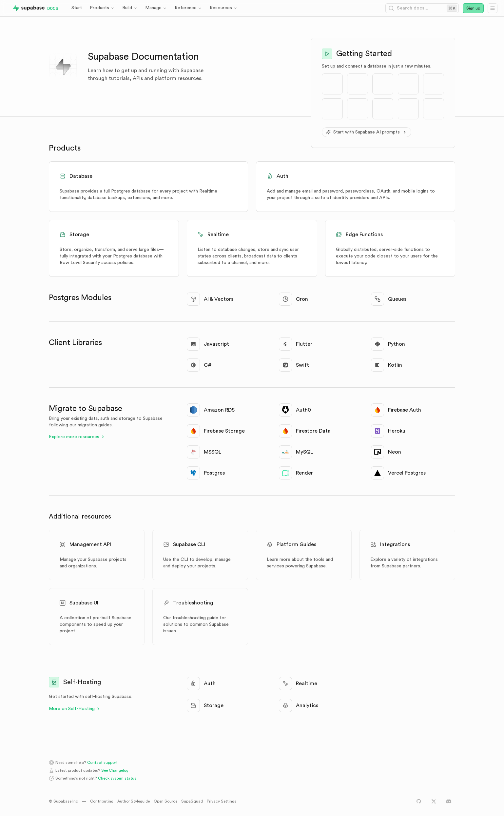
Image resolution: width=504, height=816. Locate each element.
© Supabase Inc (63, 801)
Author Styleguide (134, 801)
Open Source (165, 801)
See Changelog (115, 770)
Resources (223, 8)
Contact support (102, 763)
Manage (156, 8)
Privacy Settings (222, 801)
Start (77, 8)
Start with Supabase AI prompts (367, 132)
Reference (188, 8)
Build (130, 8)
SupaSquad (192, 801)
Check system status (117, 778)
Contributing (102, 801)
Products (102, 8)
